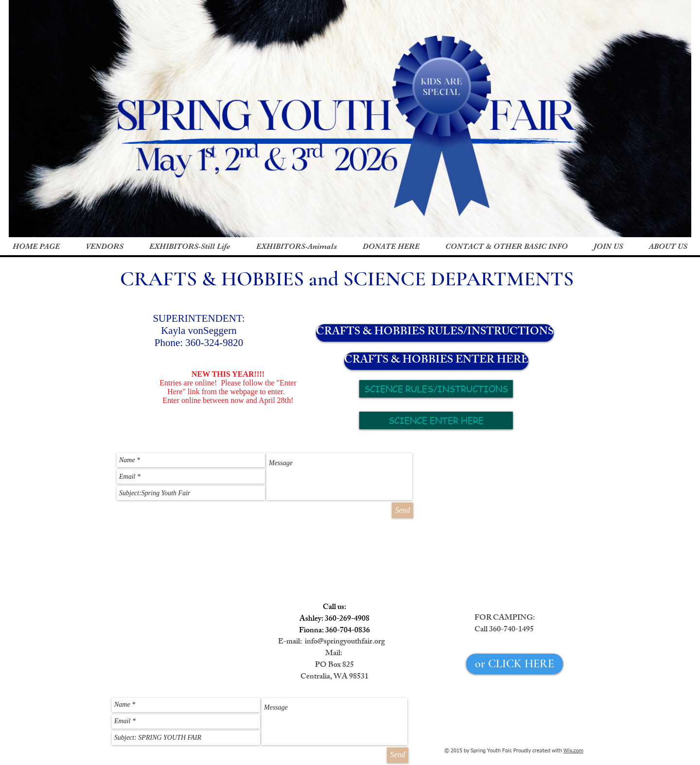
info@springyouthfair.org (345, 642)
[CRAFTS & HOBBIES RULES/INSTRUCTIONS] (435, 333)
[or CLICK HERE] (515, 664)
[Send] (402, 510)
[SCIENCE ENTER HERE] (436, 420)
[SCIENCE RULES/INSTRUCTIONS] (436, 389)
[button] (190, 247)
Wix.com (573, 751)
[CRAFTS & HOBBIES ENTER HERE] (436, 361)
